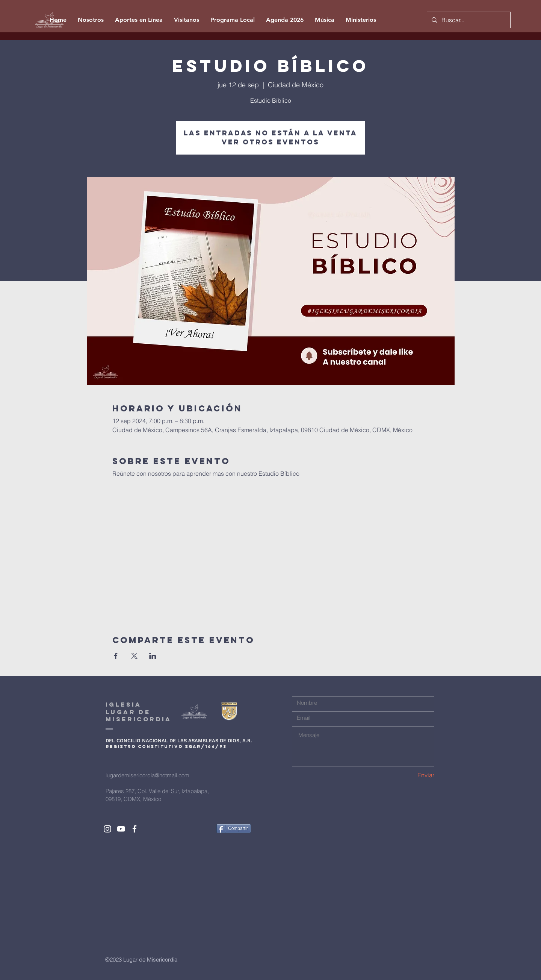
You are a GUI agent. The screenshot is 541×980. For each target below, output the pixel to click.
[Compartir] (234, 828)
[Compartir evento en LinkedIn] (153, 656)
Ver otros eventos (270, 142)
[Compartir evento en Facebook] (116, 656)
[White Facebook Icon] (134, 829)
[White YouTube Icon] (121, 829)
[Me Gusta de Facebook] (197, 828)
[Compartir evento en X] (134, 656)
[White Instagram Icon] (107, 829)
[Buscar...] (468, 20)
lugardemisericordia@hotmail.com (147, 775)
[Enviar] (408, 775)
